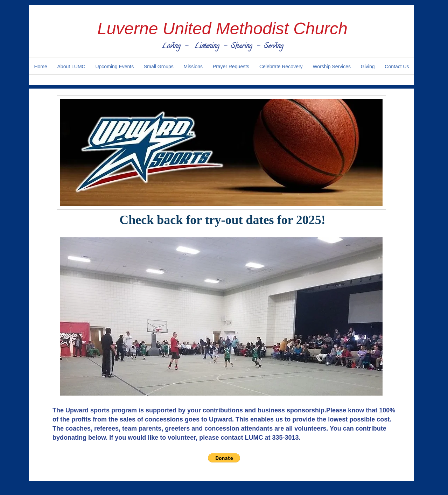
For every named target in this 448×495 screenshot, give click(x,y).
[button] (224, 458)
